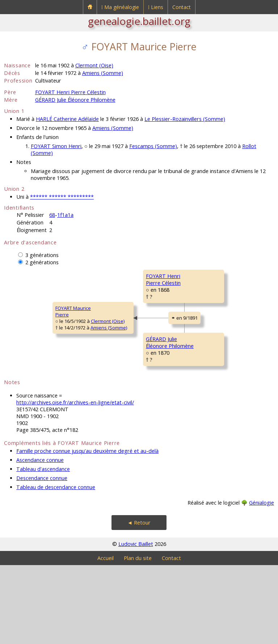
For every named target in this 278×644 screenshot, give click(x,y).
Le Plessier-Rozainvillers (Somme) (185, 119)
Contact (182, 7)
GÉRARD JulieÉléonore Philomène (123, 397)
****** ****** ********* (62, 197)
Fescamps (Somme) (153, 146)
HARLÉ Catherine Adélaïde (67, 119)
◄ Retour (139, 601)
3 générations (42, 255)
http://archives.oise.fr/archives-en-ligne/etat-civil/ (75, 481)
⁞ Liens (156, 7)
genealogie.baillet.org (139, 21)
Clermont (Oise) (94, 65)
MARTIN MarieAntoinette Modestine (215, 416)
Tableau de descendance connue (56, 566)
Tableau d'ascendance (43, 548)
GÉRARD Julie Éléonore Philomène (75, 100)
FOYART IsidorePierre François (208, 279)
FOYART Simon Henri (56, 146)
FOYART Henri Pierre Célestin (70, 92)
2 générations (42, 262)
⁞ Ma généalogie (120, 7)
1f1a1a (65, 215)
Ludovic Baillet (136, 623)
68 (52, 215)
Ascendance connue (40, 539)
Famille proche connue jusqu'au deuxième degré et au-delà (87, 530)
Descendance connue (42, 557)
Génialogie (262, 582)
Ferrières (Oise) (244, 382)
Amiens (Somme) (103, 73)
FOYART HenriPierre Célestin (116, 304)
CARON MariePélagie (206, 323)
